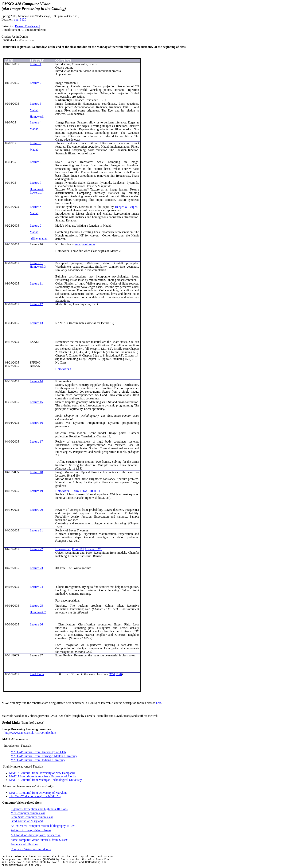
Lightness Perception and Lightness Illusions (39, 809)
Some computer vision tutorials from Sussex (39, 840)
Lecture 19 (36, 491)
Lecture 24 (36, 587)
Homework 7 (38, 612)
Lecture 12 (36, 304)
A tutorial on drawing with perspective (36, 835)
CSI (16, 20)
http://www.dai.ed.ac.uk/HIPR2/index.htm (30, 733)
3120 (23, 19)
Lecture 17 (36, 442)
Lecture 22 (36, 549)
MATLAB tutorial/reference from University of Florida (43, 776)
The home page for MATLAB (35, 796)
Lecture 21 (36, 530)
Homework (37, 117)
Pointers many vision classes (31, 830)
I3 (100, 491)
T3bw (83, 491)
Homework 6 (63, 549)
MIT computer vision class (28, 813)
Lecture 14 (36, 381)
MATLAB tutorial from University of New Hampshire (42, 773)
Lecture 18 (36, 472)
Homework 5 (63, 491)
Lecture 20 (36, 510)
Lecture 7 (35, 183)
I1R (91, 491)
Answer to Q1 (93, 549)
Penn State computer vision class (32, 817)
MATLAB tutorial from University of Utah (38, 752)
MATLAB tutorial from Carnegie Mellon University (44, 756)
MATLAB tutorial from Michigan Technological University (45, 780)
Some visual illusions (24, 844)
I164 (75, 549)
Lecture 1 (35, 64)
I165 (81, 549)
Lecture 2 (35, 83)
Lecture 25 (36, 606)
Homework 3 (38, 267)
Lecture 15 (36, 402)
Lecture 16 (36, 423)
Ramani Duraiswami (28, 26)
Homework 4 (63, 369)
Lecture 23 (36, 568)
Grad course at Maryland (27, 821)
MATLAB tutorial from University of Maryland (38, 793)
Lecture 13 (36, 323)
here (159, 703)
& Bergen (126, 207)
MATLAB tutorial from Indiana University (38, 760)
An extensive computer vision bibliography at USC (44, 826)
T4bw (76, 491)
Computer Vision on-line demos (31, 849)
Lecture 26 (36, 624)
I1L (96, 491)
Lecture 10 (36, 263)
